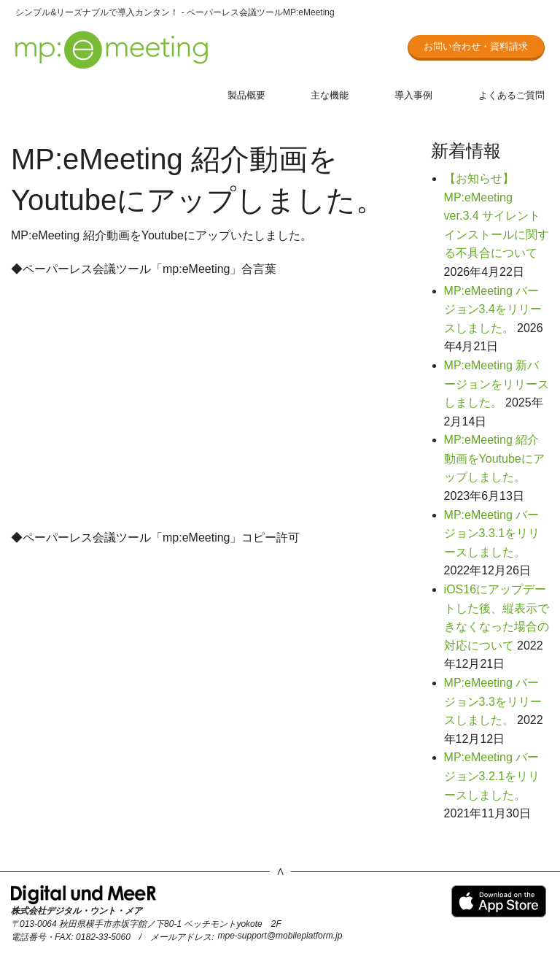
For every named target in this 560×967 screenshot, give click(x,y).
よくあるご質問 (512, 95)
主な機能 (330, 95)
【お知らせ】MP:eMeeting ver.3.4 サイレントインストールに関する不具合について (497, 216)
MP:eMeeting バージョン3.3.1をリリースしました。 (492, 533)
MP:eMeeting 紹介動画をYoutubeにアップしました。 (494, 458)
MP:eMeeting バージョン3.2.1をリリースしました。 (492, 776)
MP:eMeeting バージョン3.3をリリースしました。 (493, 701)
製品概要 (246, 95)
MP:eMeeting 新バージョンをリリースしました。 (497, 384)
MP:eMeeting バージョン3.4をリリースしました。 (493, 309)
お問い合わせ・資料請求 (476, 46)
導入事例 (413, 95)
